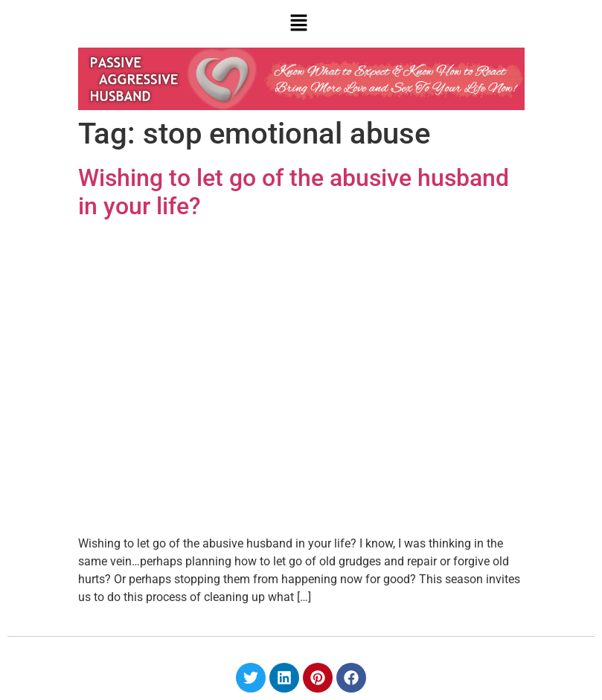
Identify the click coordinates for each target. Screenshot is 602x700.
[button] (299, 24)
